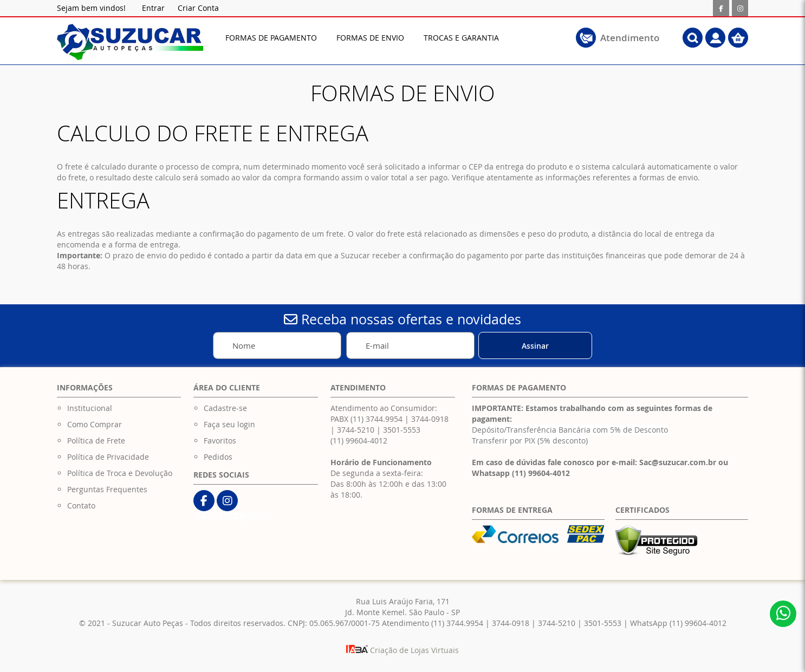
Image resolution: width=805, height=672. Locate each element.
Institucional (90, 408)
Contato (81, 505)
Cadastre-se (225, 408)
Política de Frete (96, 441)
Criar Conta (198, 8)
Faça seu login (229, 424)
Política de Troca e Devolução (120, 473)
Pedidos (218, 457)
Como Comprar (95, 424)
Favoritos (220, 441)
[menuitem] (271, 38)
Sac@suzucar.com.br (678, 462)
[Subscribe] (535, 345)
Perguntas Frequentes (107, 489)
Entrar (153, 8)
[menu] (383, 38)
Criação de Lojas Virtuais (402, 650)
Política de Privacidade (108, 457)
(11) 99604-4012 (359, 441)
